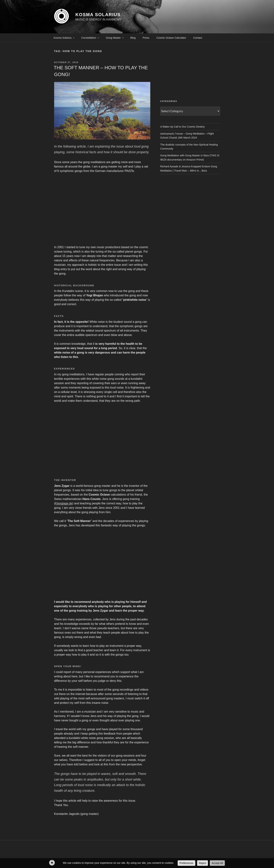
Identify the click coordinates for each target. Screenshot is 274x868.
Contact (198, 38)
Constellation (90, 38)
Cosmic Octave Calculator (171, 38)
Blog (133, 38)
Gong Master (115, 38)
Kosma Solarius (64, 38)
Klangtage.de (64, 503)
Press (146, 38)
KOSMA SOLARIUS (98, 15)
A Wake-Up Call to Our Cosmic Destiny (182, 127)
